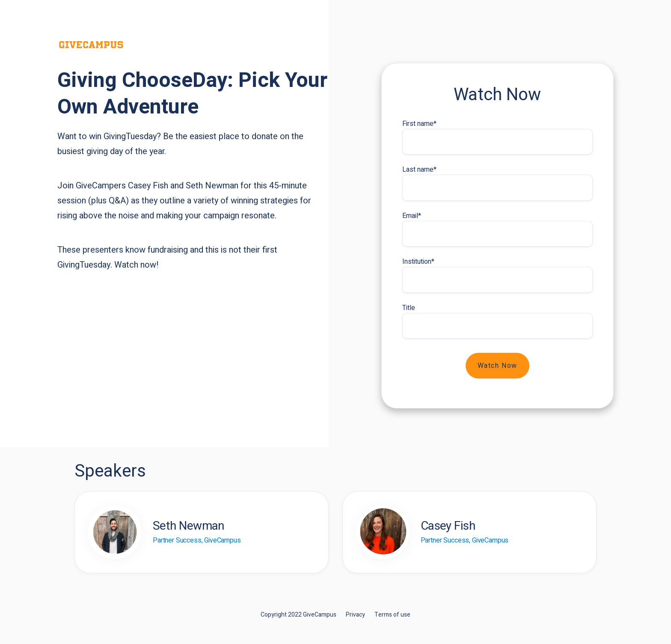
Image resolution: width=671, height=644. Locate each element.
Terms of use (392, 615)
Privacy (355, 615)
